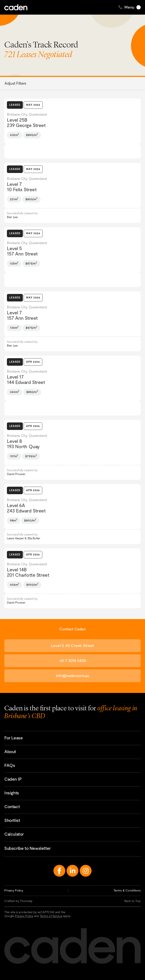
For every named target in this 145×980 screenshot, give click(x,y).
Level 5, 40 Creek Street (72, 646)
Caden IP (13, 779)
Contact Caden (140, 950)
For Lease (13, 738)
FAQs (10, 765)
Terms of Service (51, 916)
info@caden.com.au (72, 676)
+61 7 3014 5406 (72, 661)
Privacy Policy (14, 890)
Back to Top (133, 901)
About (10, 752)
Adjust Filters (15, 83)
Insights (12, 793)
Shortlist (12, 820)
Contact (12, 807)
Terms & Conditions (127, 890)
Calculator (14, 834)
